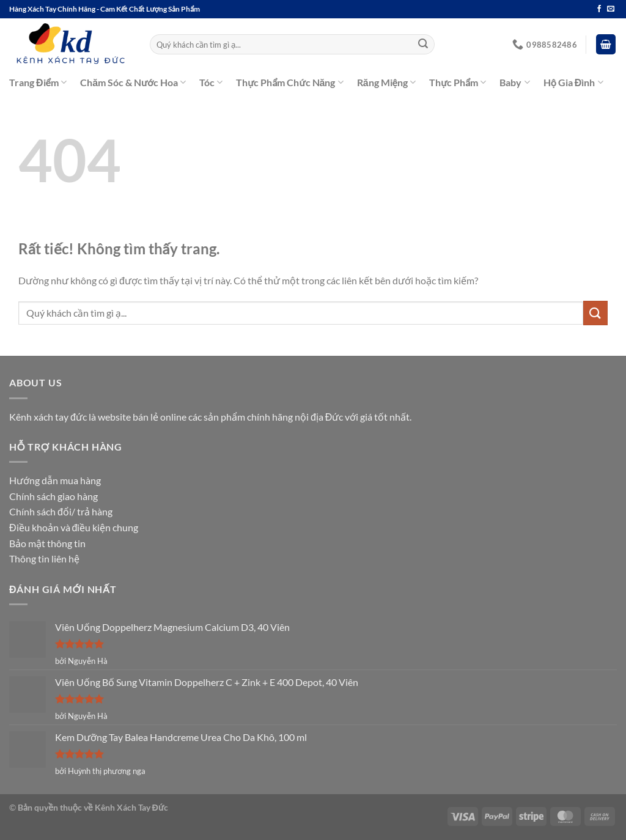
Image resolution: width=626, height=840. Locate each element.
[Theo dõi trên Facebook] (599, 9)
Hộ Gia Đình (573, 83)
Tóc (211, 83)
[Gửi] (423, 45)
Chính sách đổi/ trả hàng (61, 511)
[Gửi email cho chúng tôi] (611, 9)
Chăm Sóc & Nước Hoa (133, 83)
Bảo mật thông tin (47, 543)
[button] (606, 44)
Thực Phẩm (458, 83)
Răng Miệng (387, 83)
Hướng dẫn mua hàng (55, 480)
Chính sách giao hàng (53, 496)
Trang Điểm (38, 83)
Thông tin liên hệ (44, 558)
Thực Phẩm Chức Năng (289, 83)
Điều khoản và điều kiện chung (74, 527)
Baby (514, 83)
